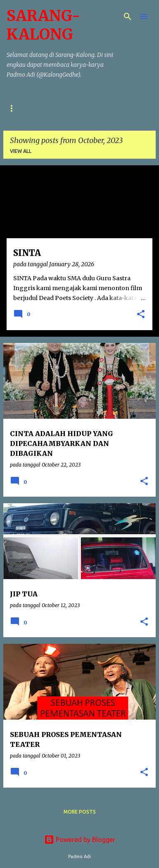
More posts (80, 812)
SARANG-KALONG (43, 25)
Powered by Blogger (80, 840)
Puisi (13, 108)
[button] (141, 315)
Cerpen (48, 108)
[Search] (128, 16)
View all (21, 151)
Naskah (87, 108)
